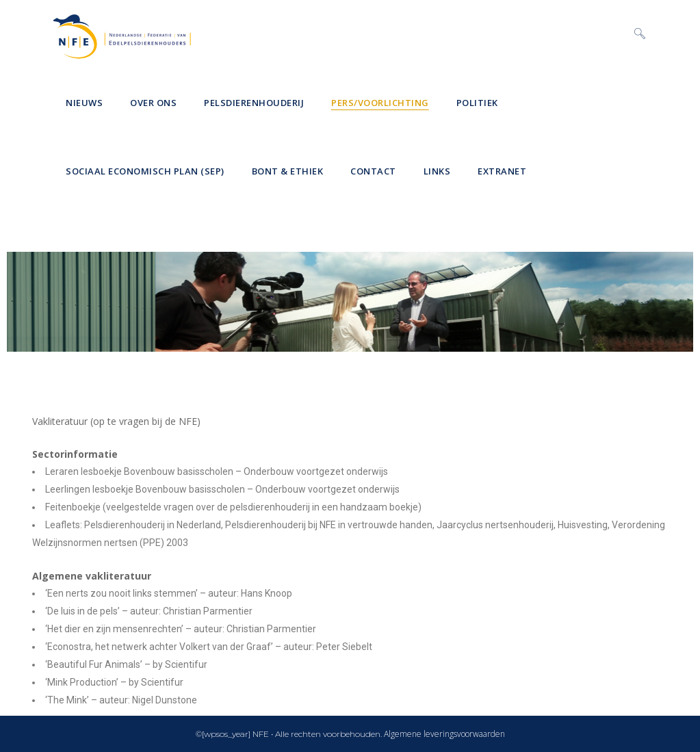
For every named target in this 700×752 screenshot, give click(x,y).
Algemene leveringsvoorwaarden (444, 734)
